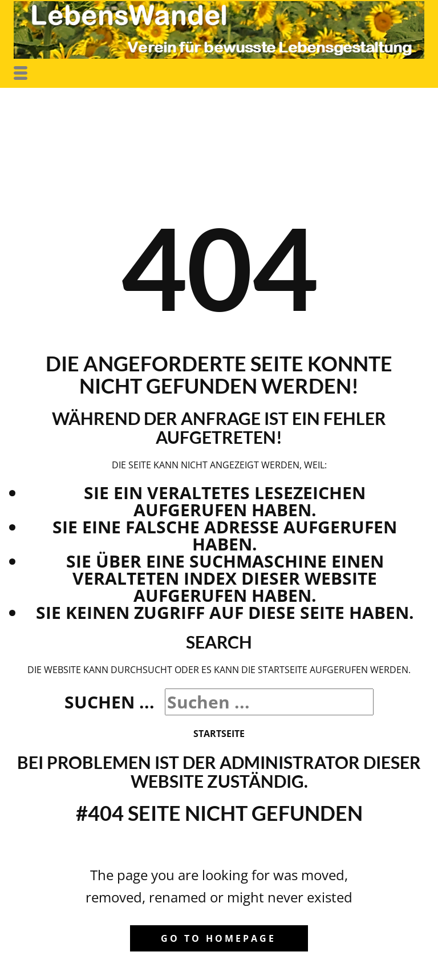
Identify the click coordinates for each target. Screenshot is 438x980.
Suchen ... (109, 702)
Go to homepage (218, 938)
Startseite (219, 734)
